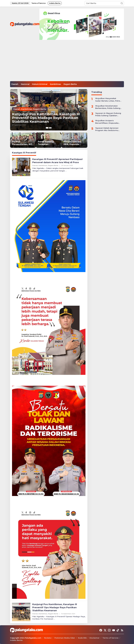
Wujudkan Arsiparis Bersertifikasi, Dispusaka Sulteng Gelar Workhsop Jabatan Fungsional (107, 122)
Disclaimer (95, 638)
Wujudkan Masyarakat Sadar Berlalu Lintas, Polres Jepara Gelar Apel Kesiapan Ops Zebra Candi (108, 100)
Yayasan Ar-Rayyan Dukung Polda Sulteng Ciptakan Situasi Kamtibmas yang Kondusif (108, 114)
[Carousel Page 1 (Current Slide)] (47, 128)
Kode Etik (82, 638)
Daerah (17, 108)
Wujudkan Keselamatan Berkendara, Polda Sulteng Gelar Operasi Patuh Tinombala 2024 (108, 107)
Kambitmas (27, 108)
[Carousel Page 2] (50, 128)
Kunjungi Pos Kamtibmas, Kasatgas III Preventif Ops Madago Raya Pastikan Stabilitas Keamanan (48, 117)
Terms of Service (110, 638)
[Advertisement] (67, 61)
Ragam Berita (40, 108)
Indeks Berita (16, 640)
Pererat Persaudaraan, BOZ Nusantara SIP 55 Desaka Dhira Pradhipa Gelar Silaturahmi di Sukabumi (23, 143)
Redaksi (48, 638)
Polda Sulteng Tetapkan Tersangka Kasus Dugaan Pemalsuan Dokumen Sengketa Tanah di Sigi (49, 143)
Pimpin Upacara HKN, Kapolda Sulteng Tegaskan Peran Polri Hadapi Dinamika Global (74, 143)
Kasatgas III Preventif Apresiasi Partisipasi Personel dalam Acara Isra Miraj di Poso (59, 161)
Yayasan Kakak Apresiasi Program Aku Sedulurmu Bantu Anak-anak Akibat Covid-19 (107, 129)
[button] (122, 3)
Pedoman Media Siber (65, 638)
